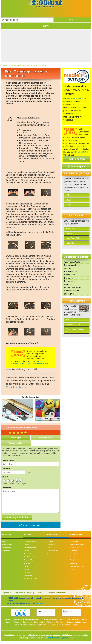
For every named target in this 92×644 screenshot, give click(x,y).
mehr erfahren (77, 159)
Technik (26, 569)
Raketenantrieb (71, 271)
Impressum (7, 593)
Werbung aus (77, 167)
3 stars (13, 480)
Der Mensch (69, 281)
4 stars (17, 480)
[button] (72, 20)
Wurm (68, 200)
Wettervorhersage (52, 551)
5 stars (21, 480)
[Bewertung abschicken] (17, 518)
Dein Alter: (6, 469)
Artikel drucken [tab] (46, 438)
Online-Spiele (74, 541)
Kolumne (27, 551)
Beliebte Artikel (6, 551)
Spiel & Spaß (22, 65)
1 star (4, 480)
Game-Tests (74, 563)
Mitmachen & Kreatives (38, 65)
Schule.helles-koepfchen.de (59, 638)
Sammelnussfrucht (72, 265)
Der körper (69, 278)
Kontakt (4, 541)
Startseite (6, 535)
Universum (27, 563)
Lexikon (26, 545)
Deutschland (51, 545)
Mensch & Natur (29, 554)
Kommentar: (7, 487)
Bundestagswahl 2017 (31, 541)
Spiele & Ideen (75, 554)
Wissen (28, 535)
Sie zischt (70, 320)
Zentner (68, 268)
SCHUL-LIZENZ (81, 152)
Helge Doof (71, 243)
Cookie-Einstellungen (57, 593)
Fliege (69, 205)
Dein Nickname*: (9, 460)
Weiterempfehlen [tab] (16, 443)
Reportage (52, 535)
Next (57, 410)
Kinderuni (27, 572)
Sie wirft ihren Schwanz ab (76, 330)
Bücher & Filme (75, 548)
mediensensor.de (74, 98)
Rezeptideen (74, 560)
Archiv (49, 554)
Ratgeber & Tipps (29, 560)
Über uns (41, 593)
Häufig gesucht (6, 548)
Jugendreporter (75, 557)
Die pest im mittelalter (73, 287)
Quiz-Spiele (74, 551)
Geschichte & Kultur (30, 548)
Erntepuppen (70, 275)
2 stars (8, 480)
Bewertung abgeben (17, 387)
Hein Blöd (70, 233)
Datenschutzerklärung (24, 593)
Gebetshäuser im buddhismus (72, 292)
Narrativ (68, 284)
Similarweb (39, 604)
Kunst (26, 566)
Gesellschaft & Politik (30, 557)
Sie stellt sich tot (73, 324)
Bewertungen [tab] (16, 438)
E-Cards (73, 569)
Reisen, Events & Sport (77, 566)
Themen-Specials (7, 545)
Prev (4, 410)
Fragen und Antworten (31, 578)
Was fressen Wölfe (72, 262)
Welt (49, 548)
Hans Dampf (71, 229)
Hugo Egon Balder (74, 238)
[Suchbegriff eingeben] (27, 20)
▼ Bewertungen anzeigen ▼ (31, 525)
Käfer (68, 195)
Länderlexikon (28, 575)
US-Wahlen (51, 541)
